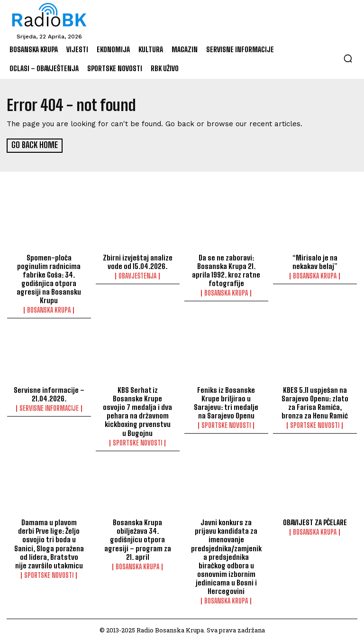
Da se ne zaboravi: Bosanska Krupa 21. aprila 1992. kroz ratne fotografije (226, 269)
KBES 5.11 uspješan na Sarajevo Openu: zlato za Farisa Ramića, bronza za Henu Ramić (315, 402)
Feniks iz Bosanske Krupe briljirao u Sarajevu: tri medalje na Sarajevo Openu (226, 402)
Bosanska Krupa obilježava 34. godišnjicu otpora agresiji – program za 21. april (138, 538)
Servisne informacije (49, 408)
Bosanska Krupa (49, 309)
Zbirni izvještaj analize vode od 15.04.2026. (137, 261)
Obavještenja (137, 275)
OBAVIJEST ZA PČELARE (315, 521)
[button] (348, 58)
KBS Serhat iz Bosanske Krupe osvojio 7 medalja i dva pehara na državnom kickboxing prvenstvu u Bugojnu (137, 410)
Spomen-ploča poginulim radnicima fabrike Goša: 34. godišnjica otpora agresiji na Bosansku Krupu (49, 278)
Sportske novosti (137, 442)
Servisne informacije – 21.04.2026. (49, 393)
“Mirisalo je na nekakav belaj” (315, 261)
